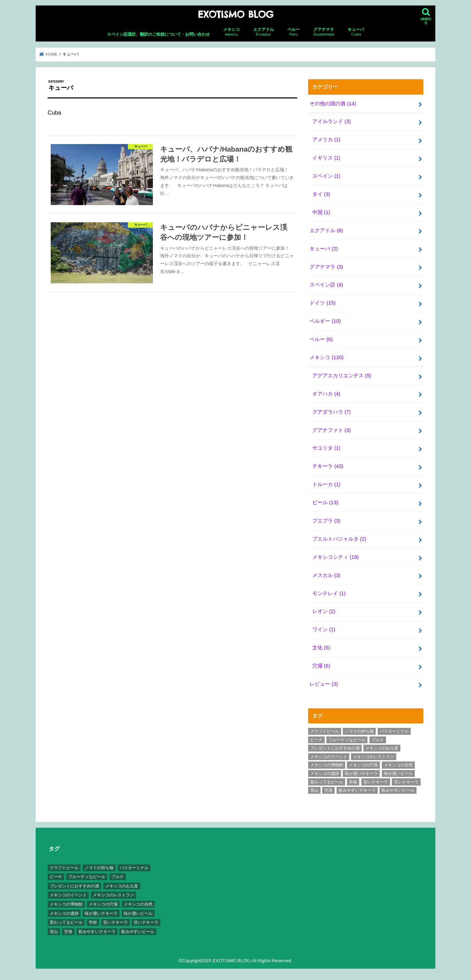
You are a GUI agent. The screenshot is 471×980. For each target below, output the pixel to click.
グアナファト (331, 430)
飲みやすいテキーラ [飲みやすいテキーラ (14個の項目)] (357, 790)
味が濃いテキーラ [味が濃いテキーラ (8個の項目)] (361, 774)
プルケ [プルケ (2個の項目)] (378, 740)
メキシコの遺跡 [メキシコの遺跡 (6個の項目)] (325, 774)
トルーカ (326, 484)
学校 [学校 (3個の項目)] (353, 782)
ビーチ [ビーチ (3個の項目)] (316, 740)
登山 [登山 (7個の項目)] (314, 790)
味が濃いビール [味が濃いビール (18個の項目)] (398, 774)
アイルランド (331, 121)
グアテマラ (324, 32)
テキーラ (328, 466)
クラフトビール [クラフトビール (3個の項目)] (325, 731)
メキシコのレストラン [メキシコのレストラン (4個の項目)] (374, 757)
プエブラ (326, 521)
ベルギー (325, 321)
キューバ (356, 32)
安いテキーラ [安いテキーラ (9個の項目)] (376, 782)
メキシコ (231, 32)
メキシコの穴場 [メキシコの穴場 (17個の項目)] (363, 765)
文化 (321, 648)
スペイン (326, 176)
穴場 (321, 666)
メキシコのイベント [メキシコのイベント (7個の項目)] (329, 757)
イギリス (326, 158)
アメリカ (326, 140)
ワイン (324, 629)
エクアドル (264, 32)
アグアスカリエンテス (342, 376)
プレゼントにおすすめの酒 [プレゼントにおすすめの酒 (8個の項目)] (335, 748)
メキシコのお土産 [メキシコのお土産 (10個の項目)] (382, 748)
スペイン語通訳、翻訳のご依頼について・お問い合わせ (158, 34)
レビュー (324, 684)
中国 (321, 212)
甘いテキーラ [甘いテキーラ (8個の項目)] (406, 782)
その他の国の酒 (333, 104)
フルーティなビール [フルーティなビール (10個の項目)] (347, 740)
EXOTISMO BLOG (236, 15)
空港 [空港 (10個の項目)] (328, 790)
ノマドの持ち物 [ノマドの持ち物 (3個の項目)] (359, 731)
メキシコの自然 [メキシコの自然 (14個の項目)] (398, 765)
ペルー (293, 32)
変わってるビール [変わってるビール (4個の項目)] (327, 782)
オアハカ (326, 394)
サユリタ (326, 448)
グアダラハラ (331, 412)
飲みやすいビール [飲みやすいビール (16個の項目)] (398, 790)
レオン (324, 611)
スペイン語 (326, 285)
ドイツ (323, 303)
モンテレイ (329, 593)
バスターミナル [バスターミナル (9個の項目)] (394, 731)
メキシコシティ (336, 557)
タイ (321, 194)
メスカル (326, 575)
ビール (325, 503)
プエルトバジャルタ (339, 539)
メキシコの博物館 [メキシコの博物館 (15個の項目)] (327, 765)
